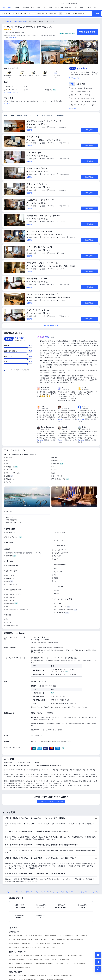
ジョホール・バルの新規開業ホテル (61, 976)
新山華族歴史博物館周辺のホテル (20, 968)
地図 (89, 8)
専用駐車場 (56, 464)
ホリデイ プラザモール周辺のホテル (21, 964)
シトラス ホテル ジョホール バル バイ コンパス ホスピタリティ (30, 944)
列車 (39, 8)
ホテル (16, 892)
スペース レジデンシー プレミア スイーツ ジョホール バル (47, 940)
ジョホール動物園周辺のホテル (44, 964)
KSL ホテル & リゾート (17, 936)
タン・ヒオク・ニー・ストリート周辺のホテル (71, 964)
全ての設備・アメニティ (12, 93)
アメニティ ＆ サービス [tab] (44, 115)
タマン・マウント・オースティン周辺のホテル (24, 956)
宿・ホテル (7, 8)
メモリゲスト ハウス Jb (50, 948)
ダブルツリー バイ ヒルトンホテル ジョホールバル (42, 936)
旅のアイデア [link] (80, 8)
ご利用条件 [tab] (59, 115)
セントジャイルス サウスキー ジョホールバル (74, 936)
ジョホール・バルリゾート (18, 976)
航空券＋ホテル (28, 8)
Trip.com (10, 892)
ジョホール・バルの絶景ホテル (38, 976)
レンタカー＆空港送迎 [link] (63, 8)
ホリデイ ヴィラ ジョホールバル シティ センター (25, 948)
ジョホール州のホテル (43, 892)
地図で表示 (73, 108)
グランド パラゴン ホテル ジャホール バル (28, 27)
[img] (22, 52)
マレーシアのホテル (27, 892)
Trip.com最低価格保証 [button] (68, 34)
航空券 (17, 8)
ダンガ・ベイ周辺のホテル (35, 960)
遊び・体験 (48, 8)
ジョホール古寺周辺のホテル (73, 956)
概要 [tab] (6, 115)
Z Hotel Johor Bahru (58, 944)
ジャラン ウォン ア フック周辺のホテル (58, 960)
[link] (69, 3)
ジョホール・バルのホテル (60, 892)
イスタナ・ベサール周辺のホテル (51, 956)
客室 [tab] (12, 115)
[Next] (97, 496)
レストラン (9, 470)
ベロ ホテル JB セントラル (18, 940)
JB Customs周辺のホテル (17, 960)
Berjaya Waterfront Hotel (75, 940)
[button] (82, 3)
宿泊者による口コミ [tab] (24, 115)
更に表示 (7, 103)
